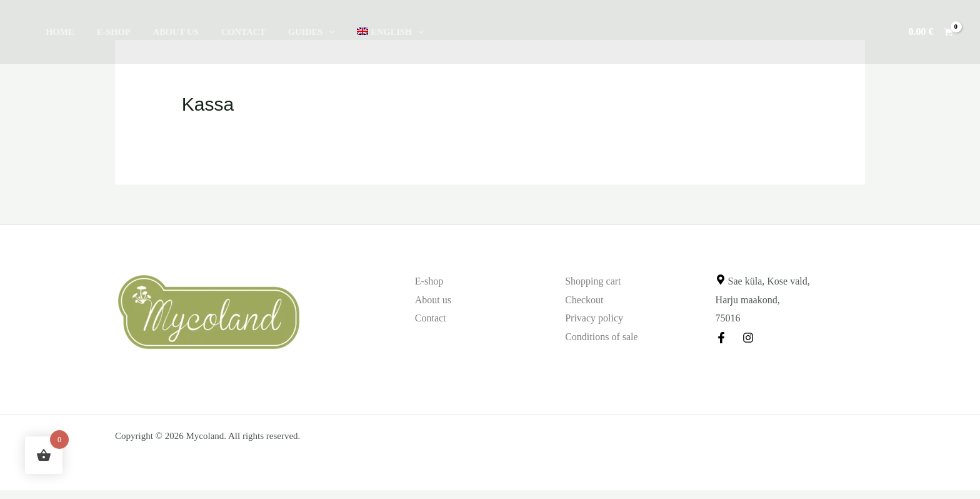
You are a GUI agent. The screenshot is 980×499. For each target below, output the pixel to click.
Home (57, 32)
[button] (308, 32)
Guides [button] (291, 32)
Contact (227, 32)
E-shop (107, 32)
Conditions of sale (601, 337)
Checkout (584, 300)
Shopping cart (593, 281)
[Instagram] (748, 338)
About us (164, 32)
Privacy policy (594, 318)
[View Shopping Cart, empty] (931, 32)
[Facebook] (721, 338)
